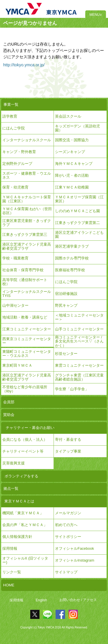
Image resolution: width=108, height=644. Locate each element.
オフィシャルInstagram (75, 560)
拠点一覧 (11, 488)
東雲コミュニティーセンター (79, 365)
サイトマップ (66, 572)
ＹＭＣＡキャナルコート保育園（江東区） (27, 199)
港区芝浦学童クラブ (72, 246)
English (41, 600)
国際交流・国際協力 (72, 140)
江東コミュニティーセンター (27, 329)
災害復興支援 (14, 463)
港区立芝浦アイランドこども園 (79, 235)
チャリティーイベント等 (23, 451)
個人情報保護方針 (17, 537)
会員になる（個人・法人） (25, 439)
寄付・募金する (68, 439)
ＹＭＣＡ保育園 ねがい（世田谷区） (27, 211)
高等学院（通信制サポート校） (25, 282)
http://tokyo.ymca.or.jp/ (24, 65)
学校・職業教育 (15, 258)
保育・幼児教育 (15, 187)
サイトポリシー (68, 537)
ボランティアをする (21, 476)
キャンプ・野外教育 (19, 152)
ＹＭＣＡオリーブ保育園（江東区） (79, 199)
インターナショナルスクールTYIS (27, 294)
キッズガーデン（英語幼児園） (77, 128)
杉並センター (66, 354)
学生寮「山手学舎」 (72, 389)
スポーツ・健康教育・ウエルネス (27, 175)
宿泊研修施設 (66, 294)
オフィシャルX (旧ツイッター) (25, 560)
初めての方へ (66, 525)
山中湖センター (15, 305)
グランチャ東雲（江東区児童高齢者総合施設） (79, 377)
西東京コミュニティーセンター (27, 341)
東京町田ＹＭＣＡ (17, 365)
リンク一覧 (12, 572)
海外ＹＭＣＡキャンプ (74, 164)
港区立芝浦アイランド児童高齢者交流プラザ (27, 246)
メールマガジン (68, 513)
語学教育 (10, 116)
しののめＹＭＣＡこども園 (77, 211)
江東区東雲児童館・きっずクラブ (27, 223)
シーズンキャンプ (70, 152)
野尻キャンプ (66, 305)
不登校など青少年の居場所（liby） (25, 389)
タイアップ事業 (68, 451)
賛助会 (9, 415)
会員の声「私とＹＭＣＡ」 (25, 525)
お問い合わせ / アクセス (78, 600)
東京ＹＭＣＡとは (19, 501)
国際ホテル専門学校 (74, 258)
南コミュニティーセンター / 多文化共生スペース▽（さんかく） (79, 341)
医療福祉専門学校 (70, 270)
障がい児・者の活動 (72, 175)
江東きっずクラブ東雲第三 (25, 235)
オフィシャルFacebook (74, 548)
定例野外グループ (17, 164)
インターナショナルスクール (27, 140)
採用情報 (16, 600)
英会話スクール (68, 116)
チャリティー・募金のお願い (30, 428)
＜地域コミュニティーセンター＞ (79, 317)
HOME (9, 585)
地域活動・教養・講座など (25, 317)
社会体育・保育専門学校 (23, 270)
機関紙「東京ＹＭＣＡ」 (23, 513)
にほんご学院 (14, 128)
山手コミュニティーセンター (79, 329)
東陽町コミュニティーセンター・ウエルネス (27, 354)
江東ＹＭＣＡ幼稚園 (72, 187)
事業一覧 (11, 104)
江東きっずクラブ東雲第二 (77, 223)
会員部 (9, 402)
